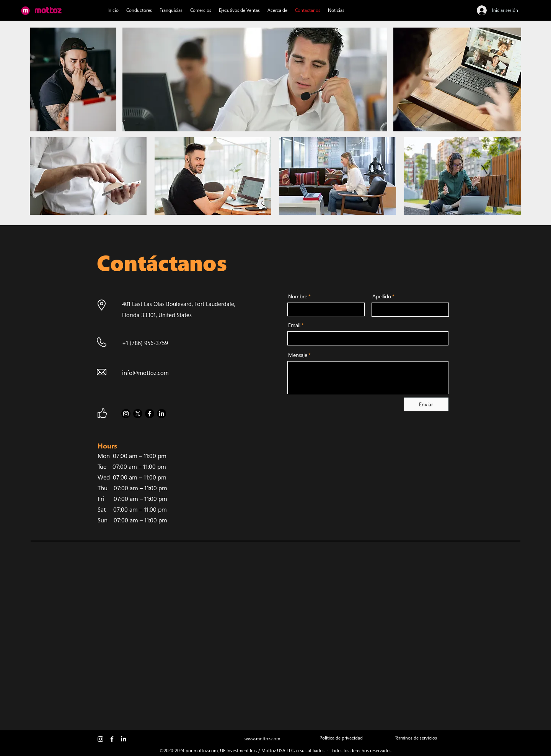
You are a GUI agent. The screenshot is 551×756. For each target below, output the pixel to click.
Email (294, 325)
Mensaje (298, 355)
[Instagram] (126, 414)
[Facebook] (150, 414)
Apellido (382, 296)
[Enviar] (426, 404)
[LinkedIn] (161, 414)
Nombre (298, 296)
